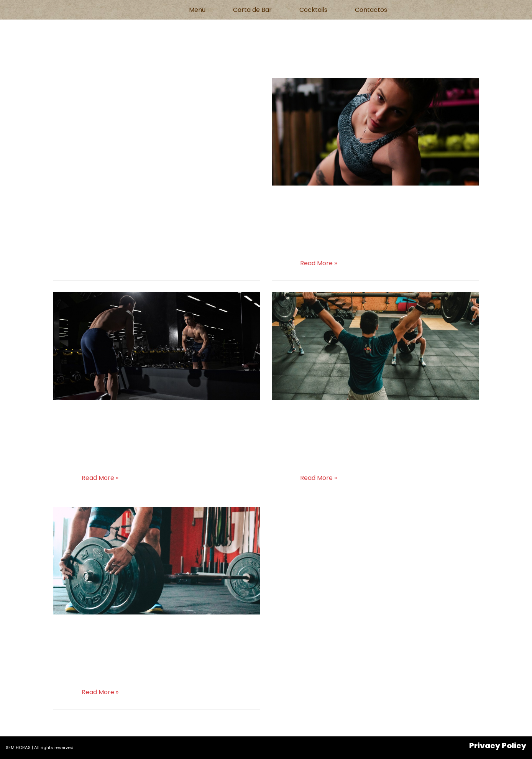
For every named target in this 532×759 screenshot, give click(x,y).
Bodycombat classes (339, 200)
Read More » (319, 263)
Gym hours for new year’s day (149, 629)
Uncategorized (174, 99)
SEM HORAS (18, 747)
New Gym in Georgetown (131, 414)
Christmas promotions (344, 414)
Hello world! (92, 85)
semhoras (77, 99)
